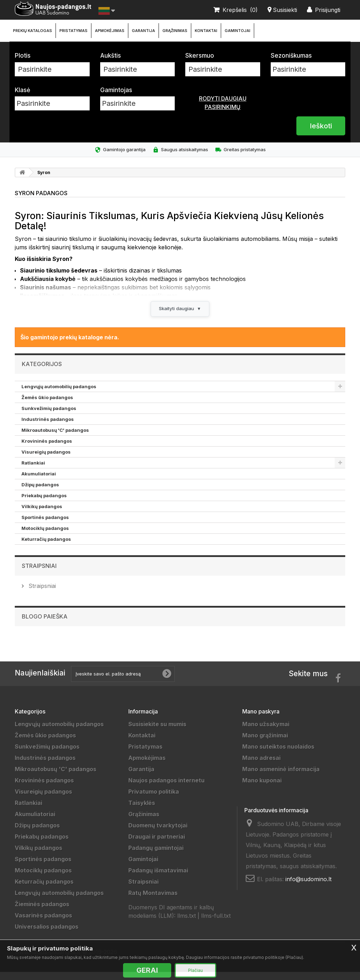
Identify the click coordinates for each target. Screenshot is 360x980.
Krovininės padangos (47, 449)
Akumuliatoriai (39, 482)
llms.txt (187, 924)
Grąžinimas (175, 31)
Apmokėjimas (110, 31)
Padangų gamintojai (156, 856)
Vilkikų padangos (42, 514)
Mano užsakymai (266, 732)
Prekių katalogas (33, 31)
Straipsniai (39, 574)
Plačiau (195, 970)
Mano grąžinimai (265, 743)
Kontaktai (206, 31)
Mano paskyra (261, 719)
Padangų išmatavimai (158, 878)
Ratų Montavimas (153, 901)
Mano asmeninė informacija (281, 777)
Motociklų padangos (45, 536)
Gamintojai (237, 31)
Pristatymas (73, 31)
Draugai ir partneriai (157, 845)
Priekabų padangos (44, 504)
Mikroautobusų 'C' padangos (55, 438)
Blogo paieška (45, 624)
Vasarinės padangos (43, 923)
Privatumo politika (154, 800)
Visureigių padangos (46, 460)
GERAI (147, 970)
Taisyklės (142, 811)
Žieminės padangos (42, 912)
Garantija (143, 31)
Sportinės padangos (45, 525)
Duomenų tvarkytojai (158, 833)
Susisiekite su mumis (157, 732)
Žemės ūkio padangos (47, 405)
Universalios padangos (47, 935)
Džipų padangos (40, 493)
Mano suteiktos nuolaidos (278, 755)
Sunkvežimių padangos (49, 416)
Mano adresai (261, 766)
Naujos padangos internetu (166, 788)
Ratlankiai (33, 471)
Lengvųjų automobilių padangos (59, 395)
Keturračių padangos (46, 547)
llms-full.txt (216, 924)
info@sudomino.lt (308, 887)
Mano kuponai (262, 788)
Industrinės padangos (48, 427)
